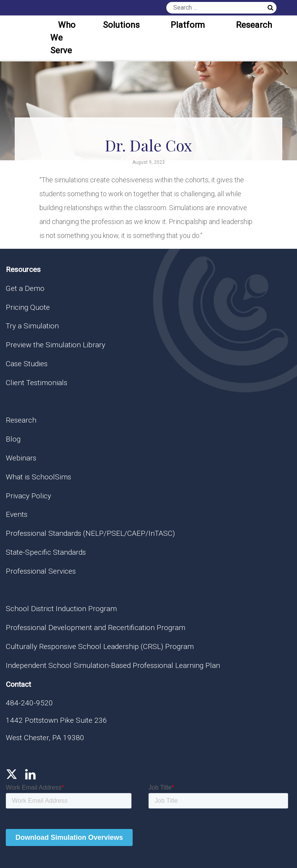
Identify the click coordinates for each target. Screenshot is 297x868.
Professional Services (41, 571)
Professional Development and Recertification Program (96, 628)
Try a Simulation (32, 326)
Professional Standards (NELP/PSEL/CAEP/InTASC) (90, 533)
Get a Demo (25, 288)
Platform (188, 25)
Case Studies (27, 364)
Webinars (21, 458)
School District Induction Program (61, 609)
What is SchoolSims (38, 477)
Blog (13, 439)
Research (254, 25)
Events (17, 514)
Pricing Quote (28, 307)
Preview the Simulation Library (55, 345)
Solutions (121, 25)
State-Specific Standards (46, 552)
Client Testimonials (37, 383)
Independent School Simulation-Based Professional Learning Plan (113, 665)
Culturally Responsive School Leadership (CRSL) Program (100, 646)
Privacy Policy (28, 496)
